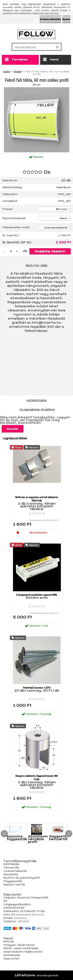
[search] (57, 47)
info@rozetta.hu (20, 918)
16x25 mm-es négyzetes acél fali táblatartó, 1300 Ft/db (37, 499)
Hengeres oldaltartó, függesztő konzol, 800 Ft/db (37, 777)
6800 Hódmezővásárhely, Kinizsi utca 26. (28, 915)
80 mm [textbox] (61, 209)
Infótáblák (18, 72)
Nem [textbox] (63, 218)
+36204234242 (23, 921)
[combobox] (54, 209)
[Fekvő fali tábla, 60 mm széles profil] (37, 88)
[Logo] (36, 34)
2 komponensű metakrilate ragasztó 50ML (37, 595)
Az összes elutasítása (50, 19)
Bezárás (66, 19)
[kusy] (11, 251)
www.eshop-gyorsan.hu (47, 975)
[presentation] (4, 834)
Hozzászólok (13, 429)
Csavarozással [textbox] (56, 228)
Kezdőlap (7, 72)
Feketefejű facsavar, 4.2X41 (37, 687)
